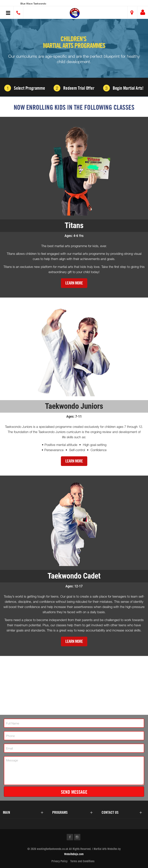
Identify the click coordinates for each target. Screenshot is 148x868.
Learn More (74, 283)
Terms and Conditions (82, 861)
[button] (75, 13)
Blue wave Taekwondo (33, 3)
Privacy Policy (59, 861)
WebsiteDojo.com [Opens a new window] (74, 854)
